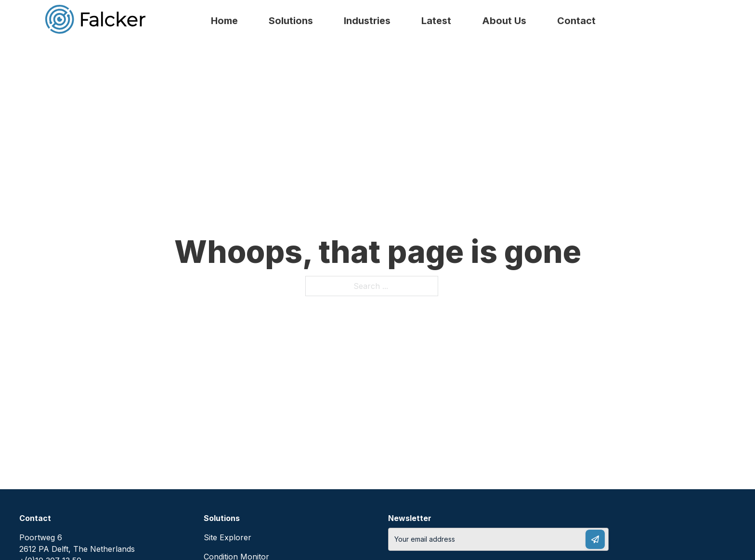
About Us (504, 21)
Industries (367, 21)
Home (224, 21)
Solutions (291, 21)
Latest (436, 21)
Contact (576, 21)
